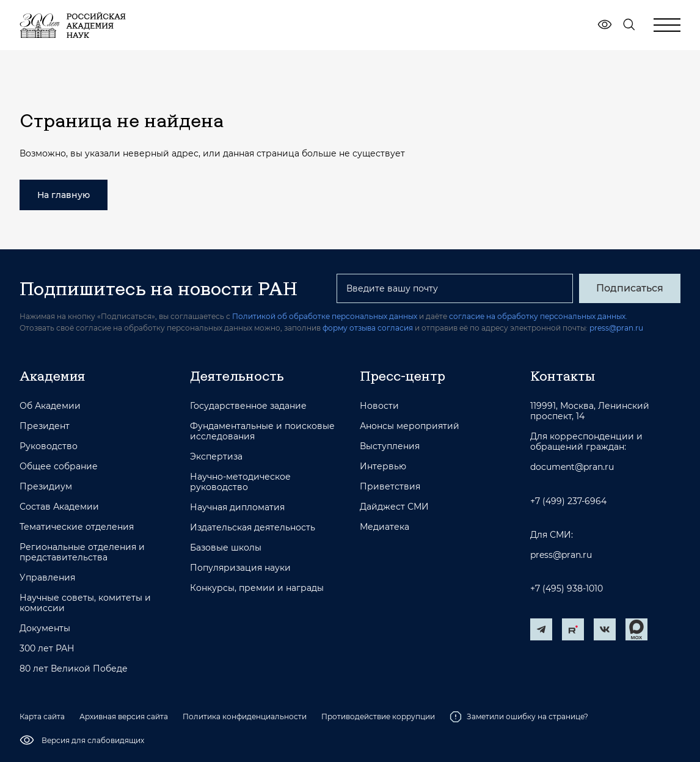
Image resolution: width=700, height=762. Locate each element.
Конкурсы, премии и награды (257, 588)
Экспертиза (216, 457)
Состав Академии (59, 507)
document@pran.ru (572, 467)
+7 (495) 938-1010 (567, 589)
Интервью (383, 467)
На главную (64, 195)
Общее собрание (59, 467)
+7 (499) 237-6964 (568, 501)
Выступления (390, 446)
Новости (379, 406)
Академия (52, 376)
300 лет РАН (47, 649)
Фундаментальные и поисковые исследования (262, 431)
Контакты (563, 376)
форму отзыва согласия (368, 328)
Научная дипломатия (237, 507)
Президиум (46, 487)
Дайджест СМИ (394, 507)
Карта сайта (42, 716)
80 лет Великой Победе (74, 669)
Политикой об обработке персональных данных (325, 316)
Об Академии (50, 406)
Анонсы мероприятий (410, 426)
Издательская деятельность (253, 528)
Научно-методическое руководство (240, 482)
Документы (45, 628)
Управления (47, 578)
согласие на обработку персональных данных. (538, 316)
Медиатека (385, 527)
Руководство (49, 446)
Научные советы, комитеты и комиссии (85, 603)
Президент (45, 426)
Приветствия (390, 487)
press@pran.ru (616, 328)
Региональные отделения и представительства (82, 552)
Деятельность (237, 376)
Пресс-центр (403, 376)
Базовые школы (226, 548)
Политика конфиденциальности (245, 716)
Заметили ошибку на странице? (519, 717)
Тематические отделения (77, 527)
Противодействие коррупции (378, 716)
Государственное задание (248, 406)
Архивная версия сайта (124, 716)
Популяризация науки (240, 568)
